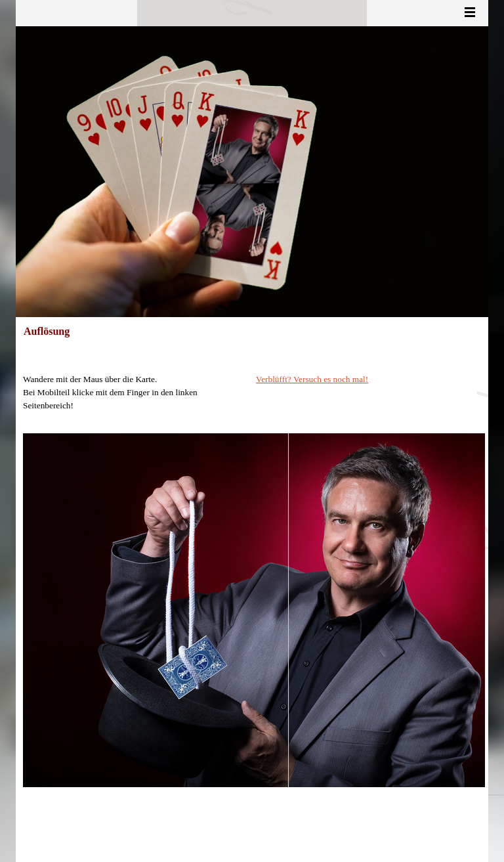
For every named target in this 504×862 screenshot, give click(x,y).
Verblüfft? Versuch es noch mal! (312, 379)
